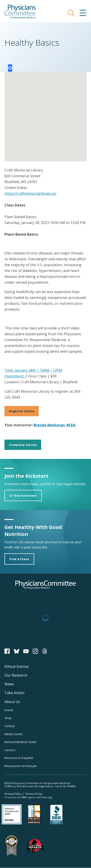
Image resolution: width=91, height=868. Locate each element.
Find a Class (19, 559)
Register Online (22, 411)
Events (9, 710)
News (9, 684)
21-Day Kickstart (23, 495)
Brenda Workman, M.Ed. (55, 425)
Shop (8, 718)
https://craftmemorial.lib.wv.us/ (30, 193)
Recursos (19, 758)
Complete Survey (23, 445)
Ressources (21, 766)
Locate (10, 68)
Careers (10, 750)
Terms (34, 794)
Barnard (21, 742)
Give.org (47, 797)
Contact (10, 726)
